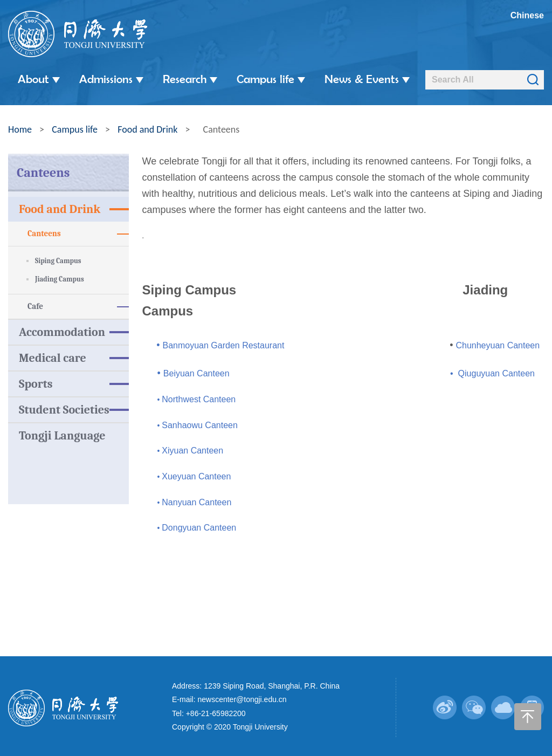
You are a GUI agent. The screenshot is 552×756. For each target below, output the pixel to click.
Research (190, 79)
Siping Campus (58, 259)
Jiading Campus (60, 277)
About (39, 79)
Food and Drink (147, 127)
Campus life (271, 79)
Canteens (78, 232)
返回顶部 (528, 705)
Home (20, 127)
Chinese (527, 15)
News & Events (367, 79)
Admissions (111, 79)
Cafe (78, 304)
